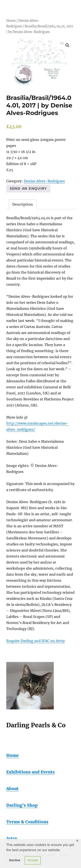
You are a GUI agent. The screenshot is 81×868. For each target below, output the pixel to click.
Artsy (12, 838)
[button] (67, 45)
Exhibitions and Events (30, 772)
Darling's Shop (22, 805)
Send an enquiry (28, 188)
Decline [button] (15, 860)
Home (11, 21)
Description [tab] (23, 204)
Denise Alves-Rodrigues (44, 181)
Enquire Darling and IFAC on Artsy (36, 641)
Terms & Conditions (27, 822)
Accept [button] (33, 860)
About (12, 789)
